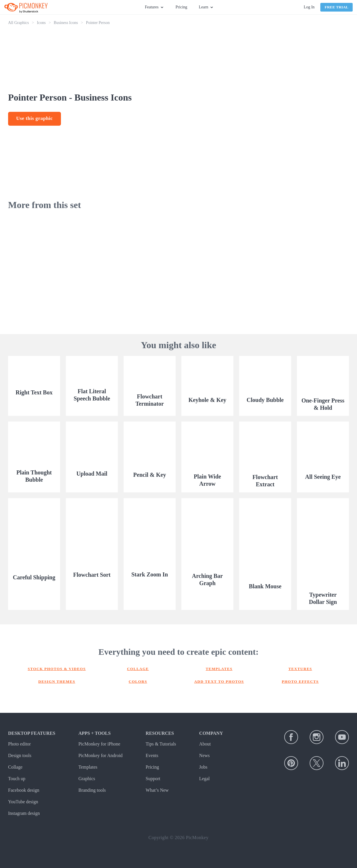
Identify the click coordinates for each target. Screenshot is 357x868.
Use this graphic (35, 118)
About (205, 744)
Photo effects (300, 681)
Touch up (17, 779)
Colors (138, 681)
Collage (138, 669)
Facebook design (24, 790)
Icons (41, 23)
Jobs (203, 767)
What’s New (157, 790)
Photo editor (19, 744)
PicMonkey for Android (100, 755)
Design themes (57, 681)
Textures (300, 669)
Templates (219, 669)
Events (152, 755)
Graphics (87, 779)
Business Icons (66, 23)
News (204, 755)
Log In (309, 7)
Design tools (20, 755)
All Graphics (18, 23)
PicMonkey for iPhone (99, 744)
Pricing (181, 7)
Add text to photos (219, 681)
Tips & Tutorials (161, 744)
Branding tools (92, 790)
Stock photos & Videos (57, 669)
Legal (204, 779)
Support (153, 779)
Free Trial (336, 7)
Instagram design (24, 813)
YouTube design (23, 802)
